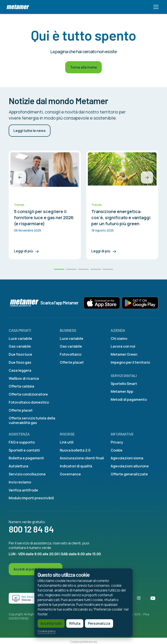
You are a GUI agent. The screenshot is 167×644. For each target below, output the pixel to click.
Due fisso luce (20, 354)
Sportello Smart (124, 384)
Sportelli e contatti (24, 450)
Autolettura (18, 466)
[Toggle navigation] (156, 7)
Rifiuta (62, 622)
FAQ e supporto (22, 442)
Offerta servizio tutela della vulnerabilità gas (32, 420)
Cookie (117, 450)
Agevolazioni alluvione (130, 466)
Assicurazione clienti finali (82, 458)
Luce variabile (20, 338)
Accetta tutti (38, 622)
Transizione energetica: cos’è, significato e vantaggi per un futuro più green (121, 218)
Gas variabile (20, 346)
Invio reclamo (20, 482)
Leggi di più (27, 251)
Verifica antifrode (23, 490)
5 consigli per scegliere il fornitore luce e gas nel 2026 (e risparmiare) (44, 218)
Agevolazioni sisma (127, 458)
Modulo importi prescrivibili (31, 498)
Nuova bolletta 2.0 (75, 450)
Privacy (117, 442)
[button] (20, 177)
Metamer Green (124, 354)
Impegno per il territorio (130, 362)
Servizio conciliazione (27, 474)
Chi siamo (119, 338)
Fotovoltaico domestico (29, 402)
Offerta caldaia (21, 386)
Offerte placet (21, 410)
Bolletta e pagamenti (26, 458)
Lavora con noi (123, 346)
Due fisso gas (20, 362)
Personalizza (86, 622)
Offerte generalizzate (129, 474)
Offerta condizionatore (28, 394)
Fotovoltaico (71, 354)
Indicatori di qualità (76, 466)
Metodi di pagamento (129, 399)
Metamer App (122, 391)
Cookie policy (33, 630)
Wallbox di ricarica (24, 378)
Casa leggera (20, 370)
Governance (70, 474)
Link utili (67, 442)
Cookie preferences (83, 642)
